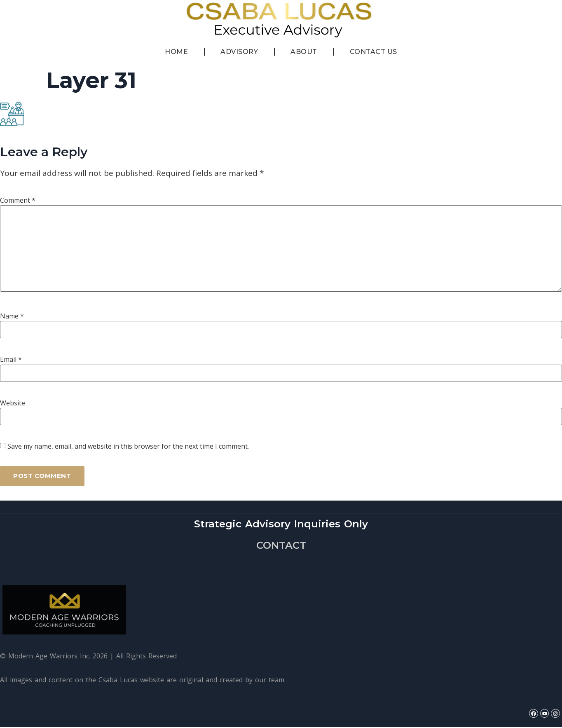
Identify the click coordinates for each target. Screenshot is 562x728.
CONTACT (281, 546)
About (304, 52)
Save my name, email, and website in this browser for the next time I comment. (128, 446)
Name (12, 316)
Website (13, 403)
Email (11, 359)
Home (176, 52)
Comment (18, 200)
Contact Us (373, 52)
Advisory (239, 52)
